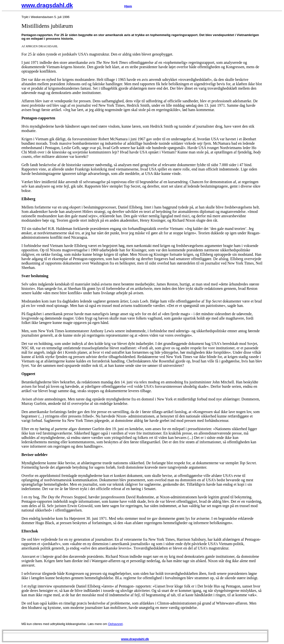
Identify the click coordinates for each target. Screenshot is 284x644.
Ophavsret (115, 624)
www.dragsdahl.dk (47, 5)
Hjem (128, 6)
